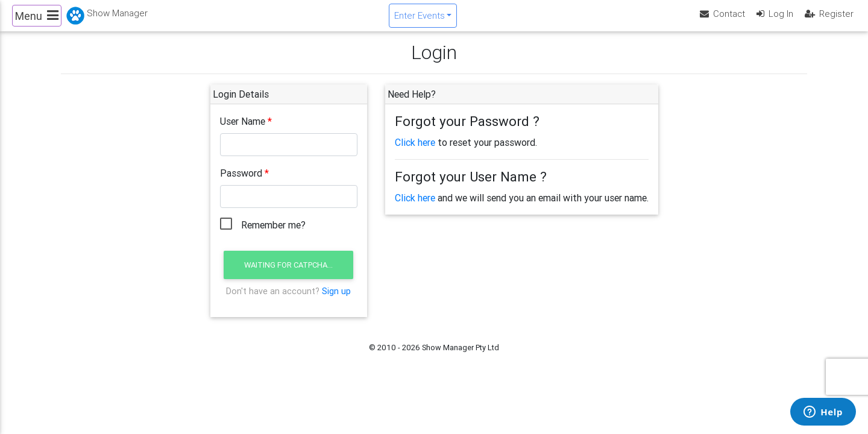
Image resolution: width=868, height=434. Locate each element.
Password (241, 183)
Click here (415, 153)
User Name (243, 131)
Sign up (336, 301)
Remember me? (273, 235)
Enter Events (420, 20)
